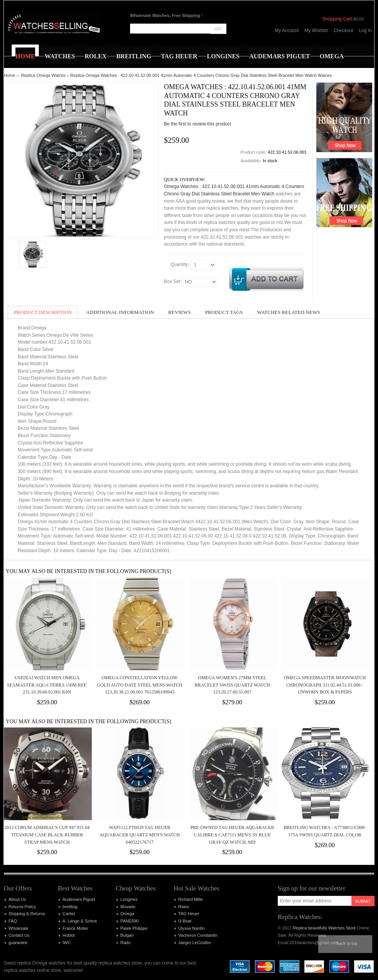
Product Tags (224, 312)
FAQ (13, 921)
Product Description (43, 312)
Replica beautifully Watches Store (324, 928)
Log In (365, 31)
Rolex (184, 907)
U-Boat (185, 921)
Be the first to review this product (197, 124)
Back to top (347, 943)
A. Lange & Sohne (80, 921)
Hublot (69, 935)
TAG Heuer (189, 914)
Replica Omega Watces (43, 75)
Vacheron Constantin (198, 935)
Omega (127, 914)
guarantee (18, 943)
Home (9, 75)
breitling (70, 907)
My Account (287, 31)
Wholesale (18, 928)
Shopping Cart (337, 19)
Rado (125, 943)
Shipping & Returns (27, 914)
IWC (67, 943)
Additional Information (120, 312)
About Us (17, 899)
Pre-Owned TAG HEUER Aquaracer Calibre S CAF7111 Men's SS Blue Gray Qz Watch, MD (232, 835)
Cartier (69, 914)
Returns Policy (22, 907)
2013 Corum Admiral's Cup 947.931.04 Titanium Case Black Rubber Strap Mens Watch (47, 835)
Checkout (343, 31)
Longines (129, 899)
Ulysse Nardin (191, 928)
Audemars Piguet (79, 899)
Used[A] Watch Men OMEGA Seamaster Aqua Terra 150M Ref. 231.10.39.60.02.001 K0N (47, 685)
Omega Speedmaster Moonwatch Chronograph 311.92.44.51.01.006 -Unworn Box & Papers (325, 685)
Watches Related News (288, 312)
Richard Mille (191, 899)
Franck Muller (75, 928)
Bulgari (127, 935)
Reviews (180, 312)
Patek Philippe (134, 928)
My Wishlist (316, 31)
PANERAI (129, 921)
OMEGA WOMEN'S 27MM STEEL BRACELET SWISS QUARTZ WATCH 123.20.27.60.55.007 (232, 685)
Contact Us (19, 935)
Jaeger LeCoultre (194, 943)
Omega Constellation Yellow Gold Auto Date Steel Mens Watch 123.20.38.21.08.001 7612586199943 (139, 685)
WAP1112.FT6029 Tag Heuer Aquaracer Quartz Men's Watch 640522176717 (140, 835)
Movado (128, 907)
